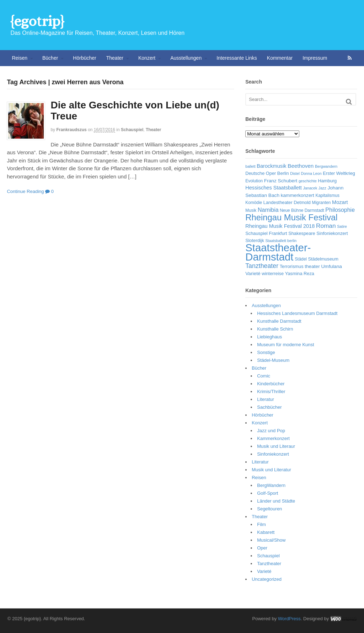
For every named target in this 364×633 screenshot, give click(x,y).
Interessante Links (237, 58)
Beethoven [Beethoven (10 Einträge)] (301, 166)
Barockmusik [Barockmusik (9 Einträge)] (271, 166)
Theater (115, 58)
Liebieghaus (269, 337)
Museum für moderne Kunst (285, 345)
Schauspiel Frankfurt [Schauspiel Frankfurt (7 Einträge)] (266, 233)
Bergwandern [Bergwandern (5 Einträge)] (326, 166)
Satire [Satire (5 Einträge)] (342, 226)
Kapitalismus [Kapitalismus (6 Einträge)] (327, 195)
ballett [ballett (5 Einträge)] (250, 166)
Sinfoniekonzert (273, 454)
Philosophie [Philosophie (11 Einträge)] (340, 210)
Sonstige (266, 352)
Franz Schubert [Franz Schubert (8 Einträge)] (281, 181)
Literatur (266, 399)
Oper (262, 548)
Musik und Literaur (276, 446)
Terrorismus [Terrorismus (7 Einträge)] (292, 266)
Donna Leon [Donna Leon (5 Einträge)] (311, 173)
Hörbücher (84, 58)
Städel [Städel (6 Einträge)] (301, 259)
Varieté (264, 571)
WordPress (289, 619)
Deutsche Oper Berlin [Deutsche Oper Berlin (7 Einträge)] (267, 173)
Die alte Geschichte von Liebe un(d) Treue (135, 111)
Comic (264, 376)
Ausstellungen (186, 58)
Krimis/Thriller (271, 391)
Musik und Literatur (271, 470)
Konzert (147, 58)
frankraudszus (71, 130)
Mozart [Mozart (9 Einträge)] (340, 202)
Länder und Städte (276, 501)
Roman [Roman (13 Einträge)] (326, 226)
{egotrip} (37, 21)
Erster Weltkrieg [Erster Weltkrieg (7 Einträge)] (339, 173)
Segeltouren (269, 509)
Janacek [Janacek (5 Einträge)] (310, 188)
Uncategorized (267, 579)
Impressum (315, 58)
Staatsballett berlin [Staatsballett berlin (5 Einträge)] (281, 241)
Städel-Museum (273, 360)
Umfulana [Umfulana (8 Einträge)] (331, 266)
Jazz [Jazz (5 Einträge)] (322, 188)
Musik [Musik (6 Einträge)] (251, 210)
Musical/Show (271, 540)
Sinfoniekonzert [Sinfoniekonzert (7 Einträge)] (332, 233)
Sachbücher (269, 407)
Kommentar (280, 58)
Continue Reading (25, 191)
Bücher (50, 58)
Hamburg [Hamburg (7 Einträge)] (328, 181)
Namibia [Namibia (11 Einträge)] (268, 210)
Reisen (20, 58)
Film (261, 524)
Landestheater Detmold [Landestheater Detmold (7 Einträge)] (287, 202)
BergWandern (271, 485)
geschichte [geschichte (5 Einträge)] (308, 181)
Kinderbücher (271, 384)
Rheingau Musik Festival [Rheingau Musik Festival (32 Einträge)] (291, 217)
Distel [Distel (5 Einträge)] (295, 173)
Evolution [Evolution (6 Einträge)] (254, 181)
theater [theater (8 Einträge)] (312, 266)
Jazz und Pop (271, 431)
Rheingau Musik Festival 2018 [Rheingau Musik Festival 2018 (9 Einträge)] (280, 226)
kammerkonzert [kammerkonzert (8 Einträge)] (298, 195)
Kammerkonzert (273, 438)
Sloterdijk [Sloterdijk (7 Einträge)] (255, 240)
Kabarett (266, 532)
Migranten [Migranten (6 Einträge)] (322, 203)
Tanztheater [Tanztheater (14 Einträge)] (262, 266)
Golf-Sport (267, 493)
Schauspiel (132, 130)
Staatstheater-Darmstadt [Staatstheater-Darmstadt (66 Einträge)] (278, 252)
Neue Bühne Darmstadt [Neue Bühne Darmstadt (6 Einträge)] (302, 210)
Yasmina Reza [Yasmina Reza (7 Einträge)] (300, 273)
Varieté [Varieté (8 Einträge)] (253, 273)
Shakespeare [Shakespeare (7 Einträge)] (302, 233)
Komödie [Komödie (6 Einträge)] (254, 203)
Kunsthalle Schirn (275, 329)
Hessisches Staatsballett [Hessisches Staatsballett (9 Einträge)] (274, 188)
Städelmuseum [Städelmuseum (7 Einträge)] (323, 259)
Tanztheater (269, 564)
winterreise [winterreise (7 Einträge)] (273, 273)
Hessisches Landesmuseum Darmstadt (297, 313)
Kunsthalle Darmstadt (279, 321)
